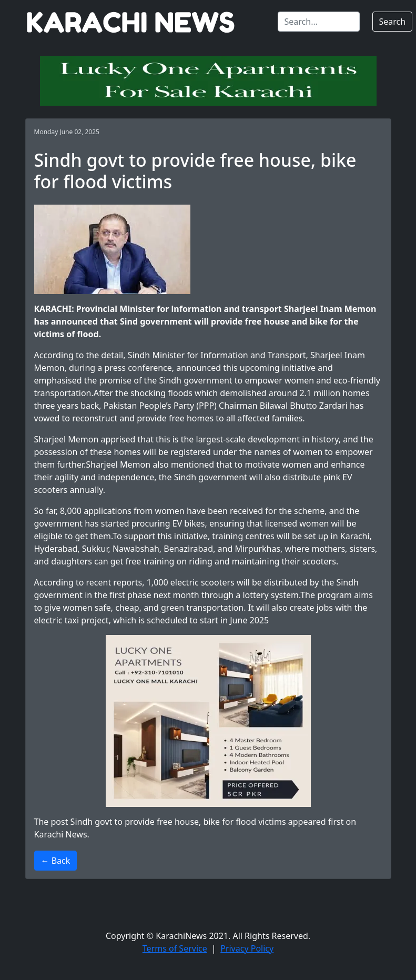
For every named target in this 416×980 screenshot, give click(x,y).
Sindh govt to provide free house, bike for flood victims (178, 822)
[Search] (319, 22)
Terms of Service (175, 948)
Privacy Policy (247, 948)
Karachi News (61, 834)
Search (393, 22)
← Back (56, 861)
